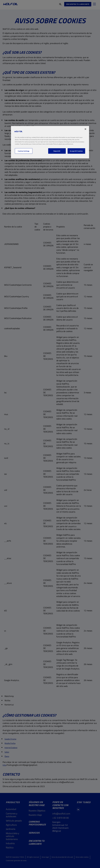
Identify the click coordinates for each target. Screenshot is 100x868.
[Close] (85, 129)
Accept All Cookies (76, 151)
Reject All (57, 151)
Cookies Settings (24, 151)
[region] (50, 142)
